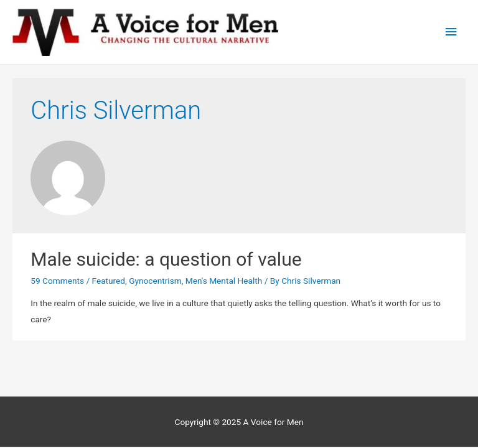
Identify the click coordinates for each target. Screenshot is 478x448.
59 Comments (57, 281)
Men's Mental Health (224, 281)
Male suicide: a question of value (166, 259)
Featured (108, 281)
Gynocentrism (155, 281)
